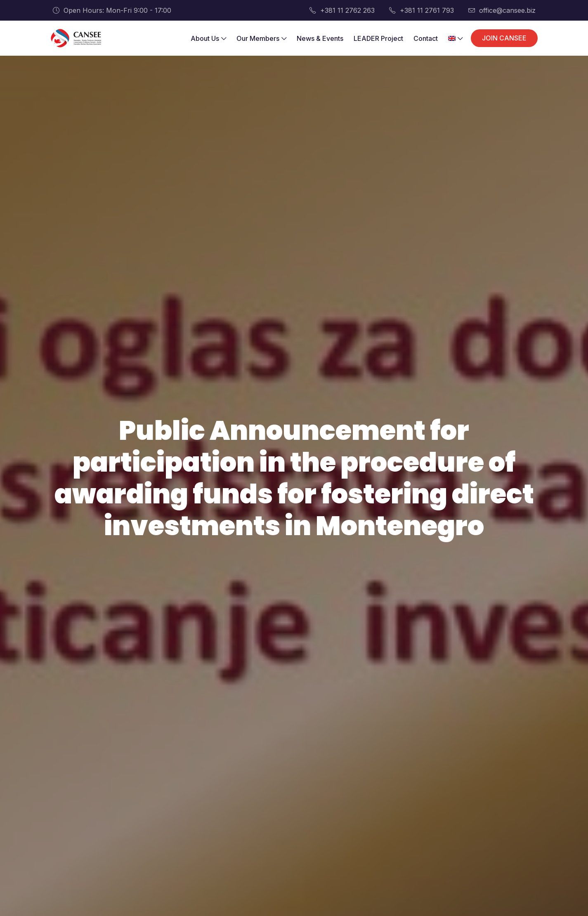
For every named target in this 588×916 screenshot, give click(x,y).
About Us (208, 38)
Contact (426, 38)
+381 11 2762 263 (342, 10)
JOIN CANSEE (504, 38)
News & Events (320, 38)
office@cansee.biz (502, 10)
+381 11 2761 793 (422, 10)
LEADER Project (378, 38)
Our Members (261, 38)
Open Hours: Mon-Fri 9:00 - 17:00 (112, 10)
